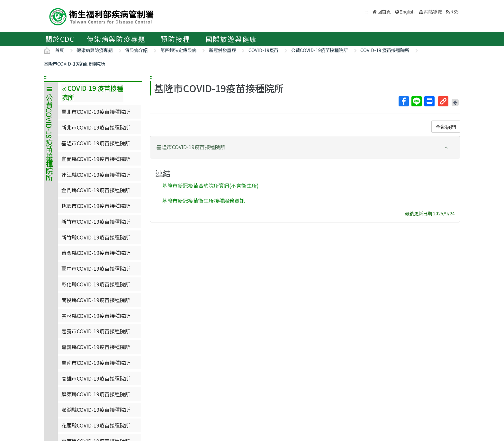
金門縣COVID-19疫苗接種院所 (96, 190)
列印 (429, 101)
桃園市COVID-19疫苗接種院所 (96, 206)
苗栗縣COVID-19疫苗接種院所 (96, 253)
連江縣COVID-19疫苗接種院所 (96, 175)
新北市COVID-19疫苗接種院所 (96, 127)
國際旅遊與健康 (231, 39)
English (407, 12)
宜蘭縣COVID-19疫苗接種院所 (96, 159)
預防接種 (175, 39)
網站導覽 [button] (433, 11)
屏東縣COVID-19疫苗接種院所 (96, 394)
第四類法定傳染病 (178, 50)
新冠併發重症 (222, 50)
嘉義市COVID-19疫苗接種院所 (96, 331)
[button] (305, 147)
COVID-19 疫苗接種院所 (385, 50)
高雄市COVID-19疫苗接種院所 (96, 378)
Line (416, 101)
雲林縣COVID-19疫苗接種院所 (96, 316)
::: (46, 77)
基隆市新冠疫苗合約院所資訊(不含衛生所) (211, 185)
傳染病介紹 (136, 50)
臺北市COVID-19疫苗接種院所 (96, 112)
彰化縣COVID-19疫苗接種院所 (96, 284)
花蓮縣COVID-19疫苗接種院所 (96, 425)
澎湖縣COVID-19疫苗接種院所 (96, 410)
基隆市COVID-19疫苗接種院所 (74, 63)
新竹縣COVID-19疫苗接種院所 (96, 237)
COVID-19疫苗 (263, 50)
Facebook (403, 101)
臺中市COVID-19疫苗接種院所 (96, 268)
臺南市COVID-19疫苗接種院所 (96, 363)
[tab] (305, 148)
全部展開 (446, 127)
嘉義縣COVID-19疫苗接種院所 (96, 347)
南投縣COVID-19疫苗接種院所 (96, 300)
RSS (455, 11)
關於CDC (60, 39)
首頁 (59, 50)
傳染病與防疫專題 (116, 39)
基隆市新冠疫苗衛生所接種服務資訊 (203, 200)
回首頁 (384, 11)
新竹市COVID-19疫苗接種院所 (96, 221)
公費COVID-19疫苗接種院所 (319, 50)
